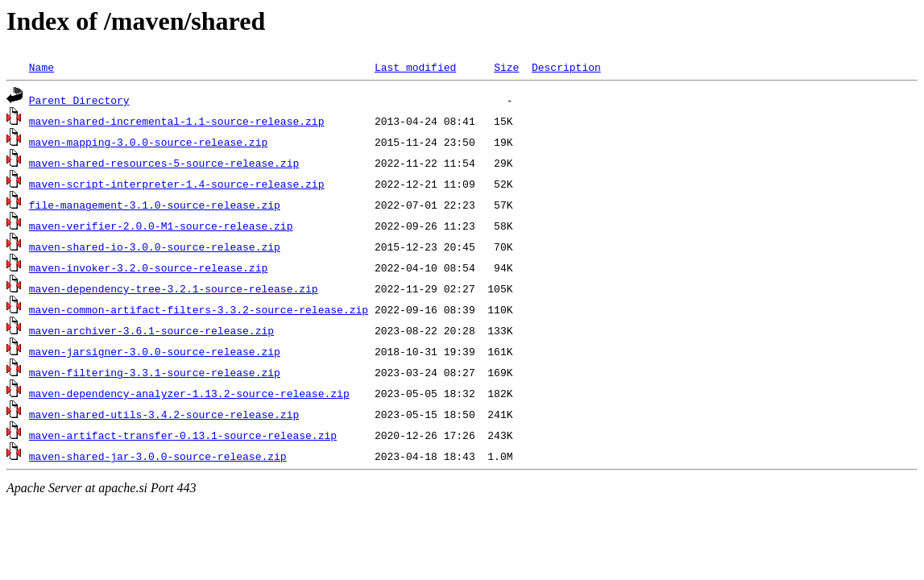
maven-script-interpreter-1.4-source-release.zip (177, 184)
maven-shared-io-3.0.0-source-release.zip (155, 246)
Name (41, 67)
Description (566, 67)
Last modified (415, 67)
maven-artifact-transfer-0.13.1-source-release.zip (183, 435)
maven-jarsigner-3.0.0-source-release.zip (155, 351)
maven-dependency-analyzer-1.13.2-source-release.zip (189, 393)
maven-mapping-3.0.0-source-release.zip (148, 142)
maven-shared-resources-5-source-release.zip (164, 163)
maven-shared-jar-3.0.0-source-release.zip (158, 456)
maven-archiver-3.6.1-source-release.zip (151, 330)
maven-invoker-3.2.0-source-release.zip (148, 267)
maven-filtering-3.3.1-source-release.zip (155, 372)
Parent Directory (79, 100)
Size (506, 67)
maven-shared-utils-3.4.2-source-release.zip (164, 414)
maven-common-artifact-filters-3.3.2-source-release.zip (199, 309)
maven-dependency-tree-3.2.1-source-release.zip (174, 288)
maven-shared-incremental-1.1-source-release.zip (177, 121)
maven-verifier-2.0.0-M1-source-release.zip (161, 226)
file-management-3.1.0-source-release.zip (155, 205)
